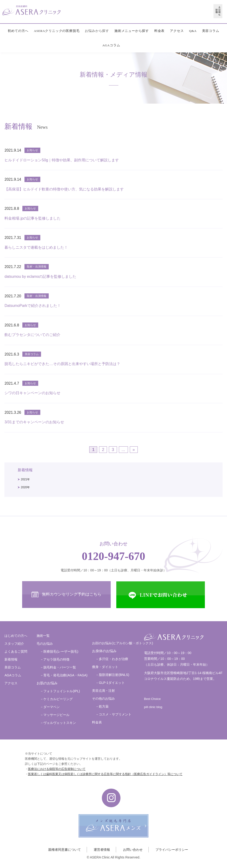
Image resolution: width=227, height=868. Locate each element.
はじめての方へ (16, 636)
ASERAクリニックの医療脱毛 (57, 31)
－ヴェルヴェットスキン (58, 723)
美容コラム (211, 31)
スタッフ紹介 (14, 644)
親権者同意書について (65, 850)
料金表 (159, 31)
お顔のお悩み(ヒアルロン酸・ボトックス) (122, 643)
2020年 (26, 487)
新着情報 (11, 659)
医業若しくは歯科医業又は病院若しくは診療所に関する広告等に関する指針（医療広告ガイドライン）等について (105, 774)
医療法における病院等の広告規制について (57, 769)
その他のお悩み (103, 698)
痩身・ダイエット (105, 667)
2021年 (26, 479)
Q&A (193, 31)
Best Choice (152, 699)
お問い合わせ (133, 850)
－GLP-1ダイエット (110, 683)
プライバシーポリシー (172, 850)
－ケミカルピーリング (56, 699)
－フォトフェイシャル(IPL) (60, 691)
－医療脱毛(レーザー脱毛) (59, 651)
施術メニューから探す (132, 31)
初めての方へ (18, 31)
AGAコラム (111, 45)
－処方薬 (102, 706)
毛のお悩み (45, 644)
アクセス (177, 31)
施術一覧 (43, 636)
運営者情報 (102, 850)
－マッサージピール (55, 715)
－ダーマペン (50, 707)
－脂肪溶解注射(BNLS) (112, 675)
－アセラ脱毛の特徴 (55, 659)
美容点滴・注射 (103, 691)
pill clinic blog (153, 707)
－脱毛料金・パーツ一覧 (58, 667)
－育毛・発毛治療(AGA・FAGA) (64, 675)
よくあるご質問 (16, 651)
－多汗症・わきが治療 (112, 659)
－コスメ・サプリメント (113, 714)
